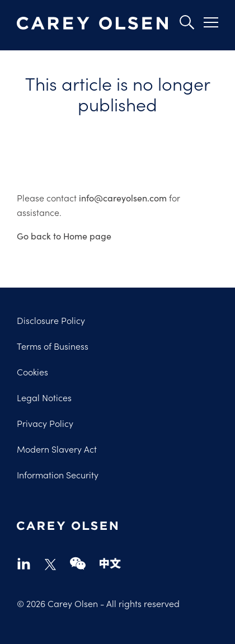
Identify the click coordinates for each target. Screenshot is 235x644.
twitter (50, 565)
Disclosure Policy (51, 320)
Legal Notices (44, 397)
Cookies (32, 372)
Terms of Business (53, 346)
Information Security (58, 474)
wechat (78, 563)
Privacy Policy (45, 423)
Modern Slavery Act (57, 449)
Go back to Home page (64, 236)
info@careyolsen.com (123, 198)
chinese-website (110, 563)
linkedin (24, 563)
